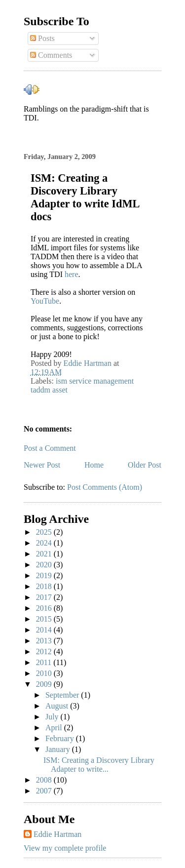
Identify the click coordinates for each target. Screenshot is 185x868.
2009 (45, 684)
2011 (45, 662)
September (63, 695)
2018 (45, 586)
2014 (45, 630)
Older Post (145, 465)
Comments (51, 55)
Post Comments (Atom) (105, 487)
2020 (45, 565)
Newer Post (42, 465)
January (59, 749)
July (53, 717)
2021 (45, 554)
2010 (45, 673)
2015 (45, 619)
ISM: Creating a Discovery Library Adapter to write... (99, 765)
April (55, 728)
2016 (45, 608)
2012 (45, 651)
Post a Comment (50, 448)
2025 (45, 532)
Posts (42, 38)
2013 (45, 641)
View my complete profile (65, 848)
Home (94, 465)
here (72, 274)
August (58, 706)
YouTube (45, 301)
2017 (45, 597)
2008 (45, 780)
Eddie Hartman (57, 834)
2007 (45, 791)
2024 (45, 543)
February (61, 738)
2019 (45, 575)
